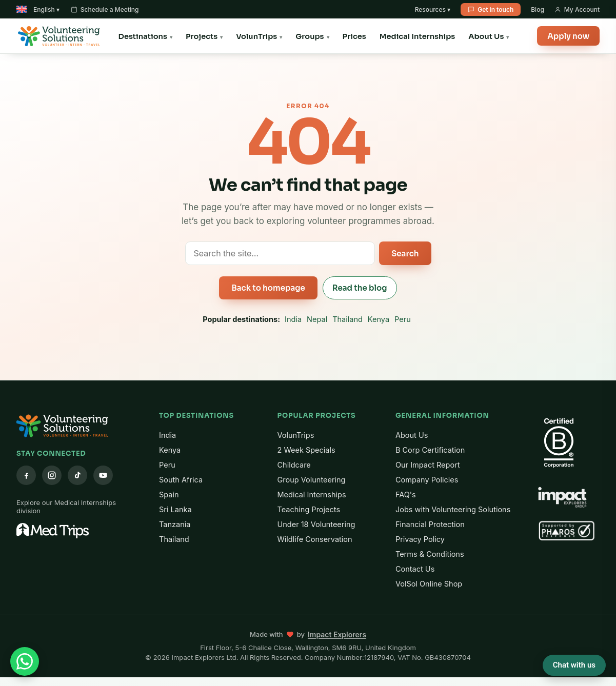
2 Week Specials (306, 450)
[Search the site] (280, 253)
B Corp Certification (430, 450)
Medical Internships (418, 36)
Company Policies (427, 480)
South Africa (181, 480)
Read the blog (360, 288)
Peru (403, 319)
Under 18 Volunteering (316, 524)
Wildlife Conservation (315, 539)
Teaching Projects (309, 509)
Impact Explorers (337, 634)
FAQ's (406, 495)
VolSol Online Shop (429, 584)
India (293, 319)
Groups (310, 36)
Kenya (379, 319)
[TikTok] (77, 475)
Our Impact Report (428, 465)
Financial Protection (430, 524)
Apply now (568, 36)
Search (405, 254)
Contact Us (415, 569)
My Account (577, 9)
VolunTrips (256, 36)
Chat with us (574, 665)
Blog (538, 9)
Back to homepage (268, 288)
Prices (354, 36)
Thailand (347, 319)
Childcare (294, 465)
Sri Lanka (175, 509)
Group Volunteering (312, 480)
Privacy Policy (420, 539)
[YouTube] (103, 475)
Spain (169, 495)
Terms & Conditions (430, 554)
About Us (486, 36)
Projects (202, 36)
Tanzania (175, 524)
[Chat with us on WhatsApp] (25, 661)
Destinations (143, 36)
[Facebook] (26, 475)
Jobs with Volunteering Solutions (453, 509)
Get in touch (491, 9)
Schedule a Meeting (105, 9)
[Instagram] (52, 475)
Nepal (317, 319)
